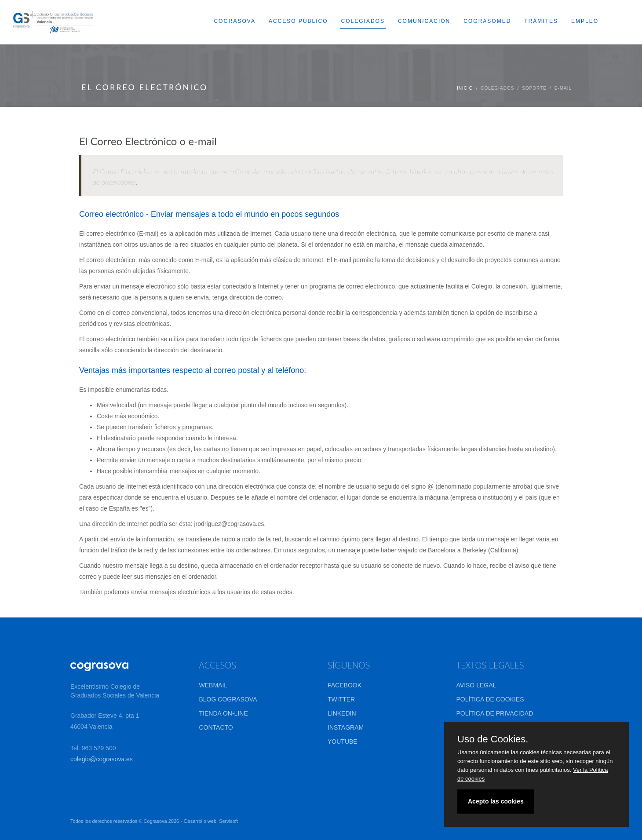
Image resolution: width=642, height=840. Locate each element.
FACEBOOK (345, 685)
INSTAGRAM (346, 727)
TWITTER (341, 699)
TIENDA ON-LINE (224, 713)
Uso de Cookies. (493, 739)
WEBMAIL (213, 685)
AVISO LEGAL (476, 685)
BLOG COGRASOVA (228, 699)
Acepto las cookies (496, 801)
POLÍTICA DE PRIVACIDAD (495, 713)
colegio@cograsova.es (102, 759)
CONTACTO (216, 727)
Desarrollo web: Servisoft (211, 821)
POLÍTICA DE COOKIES (490, 699)
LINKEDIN (342, 713)
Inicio (465, 88)
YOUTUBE (343, 741)
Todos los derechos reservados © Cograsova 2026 (125, 821)
